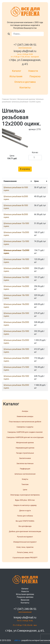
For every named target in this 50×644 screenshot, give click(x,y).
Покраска (35, 76)
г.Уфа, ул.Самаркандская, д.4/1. (25, 631)
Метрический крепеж (26, 99)
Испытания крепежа (25, 594)
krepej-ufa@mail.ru (25, 51)
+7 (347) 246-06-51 (25, 45)
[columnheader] (17, 181)
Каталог (17, 71)
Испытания (16, 76)
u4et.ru (17, 640)
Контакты (25, 87)
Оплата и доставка (25, 82)
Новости (33, 71)
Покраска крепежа (25, 597)
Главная (5, 99)
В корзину (25, 169)
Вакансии (25, 600)
